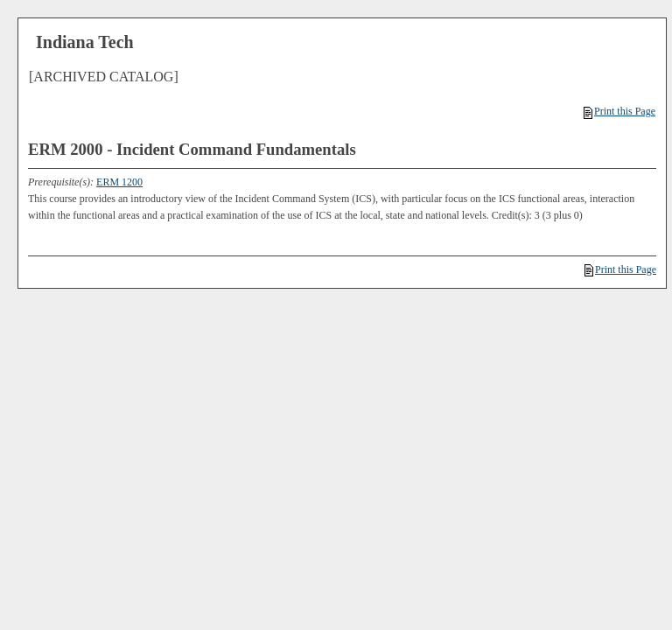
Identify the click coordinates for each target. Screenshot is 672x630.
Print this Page (619, 111)
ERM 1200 (119, 182)
